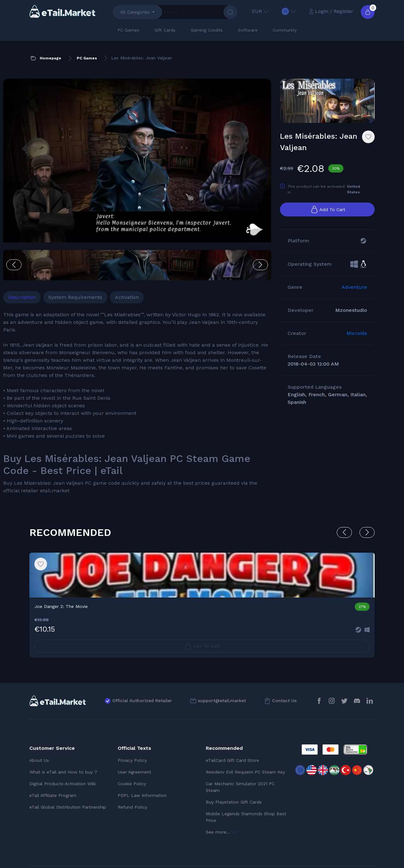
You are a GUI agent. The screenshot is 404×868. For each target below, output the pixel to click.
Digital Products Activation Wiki (62, 757)
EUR (260, 11)
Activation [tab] (153, 255)
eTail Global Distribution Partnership (68, 780)
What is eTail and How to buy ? (63, 745)
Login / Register (331, 11)
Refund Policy (132, 780)
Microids (357, 340)
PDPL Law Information (142, 769)
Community (285, 30)
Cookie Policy (132, 757)
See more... (222, 805)
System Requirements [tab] (101, 255)
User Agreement (134, 745)
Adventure (354, 294)
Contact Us (284, 674)
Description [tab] (48, 255)
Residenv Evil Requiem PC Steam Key (245, 745)
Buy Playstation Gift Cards (234, 775)
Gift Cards (165, 30)
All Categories (135, 12)
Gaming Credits (207, 30)
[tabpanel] (127, 369)
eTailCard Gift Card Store (232, 734)
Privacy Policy (132, 734)
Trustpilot (358, 855)
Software (248, 30)
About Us (39, 734)
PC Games (128, 30)
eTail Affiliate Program (53, 769)
